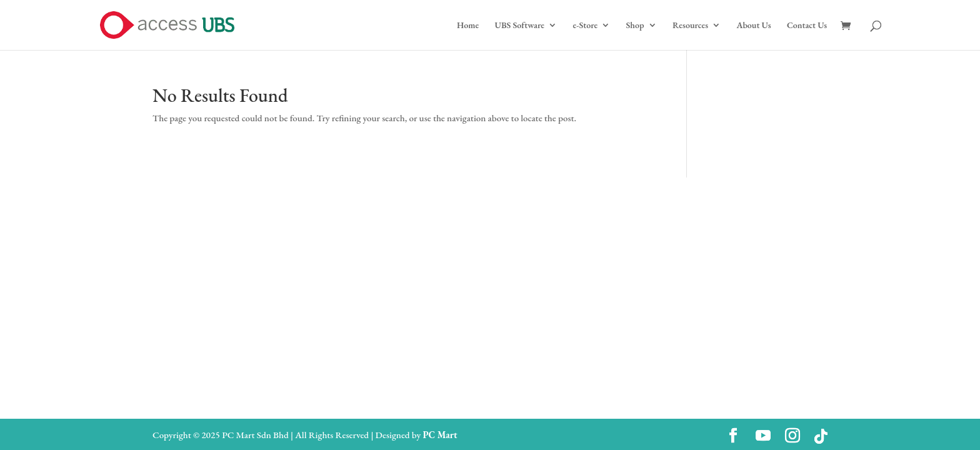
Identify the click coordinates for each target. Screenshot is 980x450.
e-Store (585, 26)
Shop (635, 26)
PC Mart (440, 435)
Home (468, 26)
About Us (753, 26)
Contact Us (807, 26)
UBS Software (520, 26)
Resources (690, 26)
